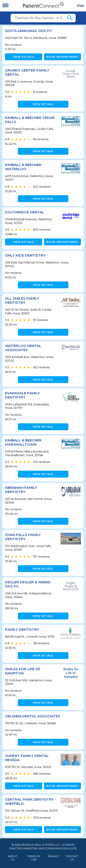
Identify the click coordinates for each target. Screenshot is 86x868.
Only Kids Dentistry (25, 255)
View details (24, 57)
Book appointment (62, 57)
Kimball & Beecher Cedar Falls (30, 120)
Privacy (54, 856)
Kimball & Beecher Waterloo (23, 167)
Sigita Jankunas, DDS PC (29, 31)
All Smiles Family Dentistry (22, 300)
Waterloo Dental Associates (23, 348)
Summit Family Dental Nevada (27, 758)
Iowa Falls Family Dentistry (23, 537)
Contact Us (72, 858)
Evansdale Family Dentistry (22, 395)
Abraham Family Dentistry (21, 490)
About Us (13, 858)
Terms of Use (34, 858)
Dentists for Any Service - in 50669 (41, 18)
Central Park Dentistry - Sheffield (31, 801)
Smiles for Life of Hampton (23, 671)
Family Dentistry (22, 629)
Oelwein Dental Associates (33, 716)
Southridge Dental (25, 212)
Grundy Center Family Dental (27, 72)
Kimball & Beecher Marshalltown (23, 442)
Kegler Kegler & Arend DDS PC (28, 584)
